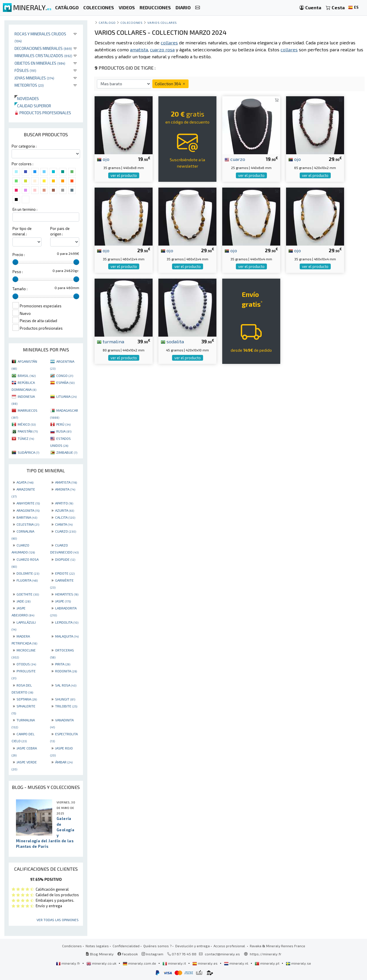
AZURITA (65, 510)
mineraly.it (175, 963)
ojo (103, 159)
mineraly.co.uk (102, 963)
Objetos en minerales (40, 63)
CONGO (65, 375)
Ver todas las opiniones (58, 920)
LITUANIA (66, 396)
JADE (23, 601)
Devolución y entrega (192, 946)
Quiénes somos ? (157, 946)
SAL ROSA (66, 685)
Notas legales (97, 946)
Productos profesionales (43, 113)
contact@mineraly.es (222, 954)
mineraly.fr (68, 963)
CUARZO (66, 531)
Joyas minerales (34, 78)
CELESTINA (28, 524)
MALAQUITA (67, 636)
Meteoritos (29, 85)
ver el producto (124, 175)
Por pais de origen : (60, 231)
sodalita (172, 341)
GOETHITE (28, 594)
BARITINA (27, 517)
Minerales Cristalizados (43, 56)
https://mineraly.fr (266, 954)
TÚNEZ (26, 438)
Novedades (27, 98)
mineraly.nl (237, 963)
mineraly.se (298, 963)
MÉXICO (27, 424)
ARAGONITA (28, 510)
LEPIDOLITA (67, 622)
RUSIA (64, 431)
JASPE (63, 601)
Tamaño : (20, 289)
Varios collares (162, 22)
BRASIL (27, 375)
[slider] (15, 262)
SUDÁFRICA (28, 452)
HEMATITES (67, 594)
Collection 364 (170, 84)
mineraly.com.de (140, 963)
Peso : (18, 272)
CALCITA (65, 517)
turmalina (111, 341)
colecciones (131, 22)
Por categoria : (24, 146)
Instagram (152, 954)
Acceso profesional (230, 946)
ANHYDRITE (28, 503)
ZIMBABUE (67, 452)
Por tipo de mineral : (22, 231)
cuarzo (235, 159)
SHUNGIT (65, 699)
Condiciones (72, 946)
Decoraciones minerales (43, 48)
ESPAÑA (65, 382)
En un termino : (25, 209)
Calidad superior (33, 106)
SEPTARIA (27, 699)
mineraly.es (205, 963)
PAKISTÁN (28, 431)
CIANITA (64, 524)
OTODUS (26, 664)
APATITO (64, 503)
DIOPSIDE (65, 559)
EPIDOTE (65, 573)
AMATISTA (66, 482)
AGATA (25, 482)
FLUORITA (27, 580)
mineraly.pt (267, 963)
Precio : (19, 255)
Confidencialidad (126, 946)
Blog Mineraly (100, 954)
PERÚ (63, 424)
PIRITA (63, 664)
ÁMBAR (64, 762)
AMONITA (65, 489)
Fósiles (25, 70)
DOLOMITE (28, 573)
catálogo (107, 22)
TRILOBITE (66, 706)
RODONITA (66, 671)
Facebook (128, 954)
